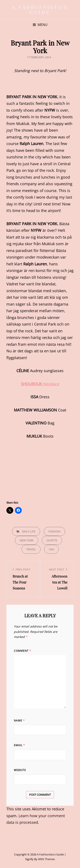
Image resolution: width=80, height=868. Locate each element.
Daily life (29, 531)
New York (27, 540)
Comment (23, 651)
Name (19, 721)
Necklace (40, 384)
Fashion (54, 531)
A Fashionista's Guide (40, 10)
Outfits (52, 540)
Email (19, 745)
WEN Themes (46, 859)
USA (51, 549)
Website (20, 770)
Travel (31, 549)
